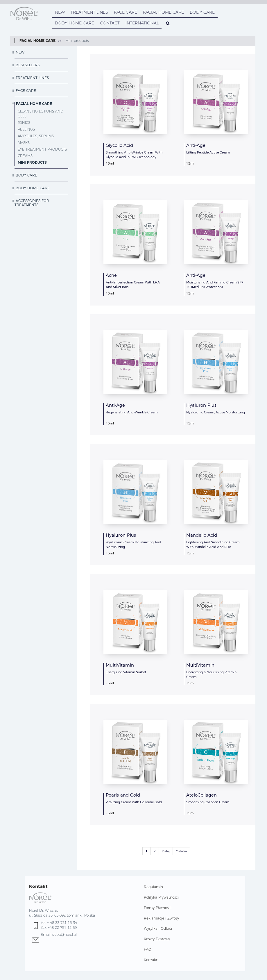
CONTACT (110, 23)
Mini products (76, 41)
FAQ (148, 949)
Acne (111, 275)
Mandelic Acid (202, 535)
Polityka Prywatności (161, 897)
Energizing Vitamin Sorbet (126, 672)
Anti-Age (196, 145)
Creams (25, 156)
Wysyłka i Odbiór (158, 928)
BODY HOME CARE (75, 23)
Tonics (24, 123)
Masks (24, 143)
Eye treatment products (42, 149)
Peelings (26, 129)
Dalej (166, 851)
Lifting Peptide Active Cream (208, 152)
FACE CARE (126, 12)
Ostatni (181, 851)
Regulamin (153, 887)
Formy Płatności (158, 908)
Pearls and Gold (123, 795)
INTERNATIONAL (142, 23)
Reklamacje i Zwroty (161, 918)
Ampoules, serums (36, 136)
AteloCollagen (201, 795)
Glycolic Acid (119, 145)
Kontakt (151, 960)
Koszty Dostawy (157, 939)
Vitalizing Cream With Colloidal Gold (134, 802)
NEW (60, 12)
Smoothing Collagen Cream (208, 802)
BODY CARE (202, 12)
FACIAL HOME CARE (163, 12)
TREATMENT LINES (89, 12)
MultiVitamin (120, 665)
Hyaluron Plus (201, 405)
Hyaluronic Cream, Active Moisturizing (216, 412)
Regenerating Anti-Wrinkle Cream (132, 412)
